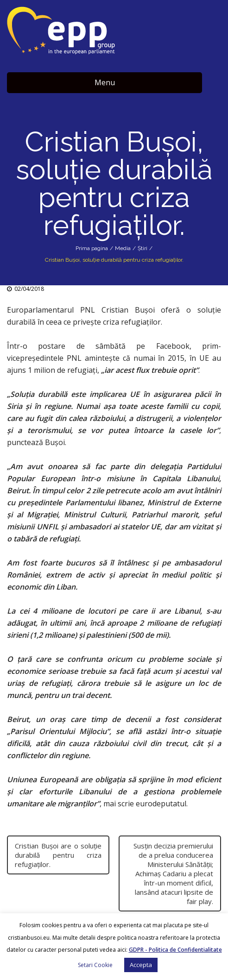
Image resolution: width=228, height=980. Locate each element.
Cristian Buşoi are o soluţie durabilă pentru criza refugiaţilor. (58, 855)
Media (123, 248)
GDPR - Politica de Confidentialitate (175, 950)
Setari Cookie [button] (95, 965)
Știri (142, 248)
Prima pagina (92, 248)
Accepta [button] (141, 965)
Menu (105, 82)
